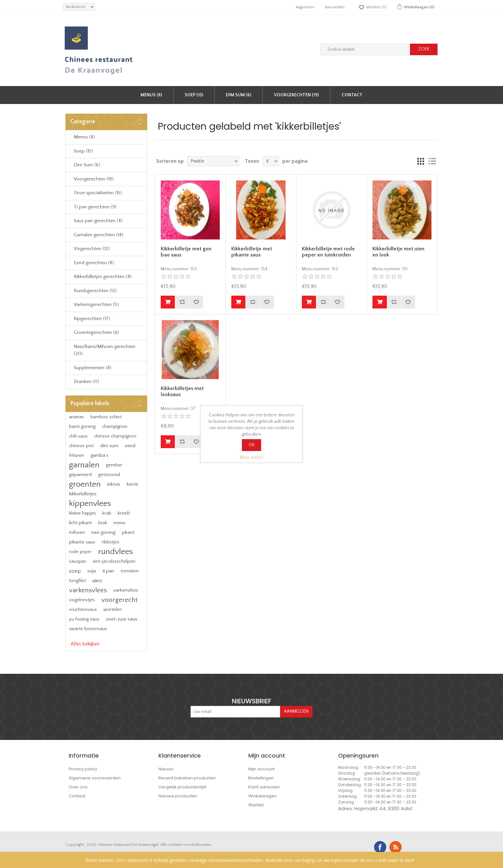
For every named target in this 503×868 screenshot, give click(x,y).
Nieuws (166, 769)
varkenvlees (126, 590)
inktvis (114, 484)
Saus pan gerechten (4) (98, 221)
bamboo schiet (106, 417)
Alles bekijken (85, 644)
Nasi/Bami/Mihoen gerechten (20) (105, 350)
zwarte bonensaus (88, 629)
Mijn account (261, 769)
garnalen (84, 465)
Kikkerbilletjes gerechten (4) (103, 277)
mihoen (77, 532)
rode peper (80, 552)
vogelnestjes (82, 600)
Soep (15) (194, 95)
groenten (85, 484)
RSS (396, 847)
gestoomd (109, 475)
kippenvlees (90, 503)
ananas (77, 417)
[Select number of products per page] (271, 161)
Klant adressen (264, 787)
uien (97, 581)
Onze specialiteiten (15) (98, 193)
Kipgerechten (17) (92, 319)
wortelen (113, 610)
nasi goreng (103, 532)
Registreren (305, 7)
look (103, 523)
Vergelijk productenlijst (182, 787)
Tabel (421, 161)
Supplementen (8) (93, 368)
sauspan (78, 561)
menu (119, 523)
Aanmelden (335, 7)
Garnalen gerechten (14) (98, 235)
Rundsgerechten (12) (95, 291)
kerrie (132, 484)
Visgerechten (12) (92, 249)
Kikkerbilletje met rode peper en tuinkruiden (328, 252)
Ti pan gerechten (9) (95, 207)
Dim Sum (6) (239, 95)
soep (75, 571)
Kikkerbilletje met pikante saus (252, 252)
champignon (115, 427)
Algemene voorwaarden (95, 778)
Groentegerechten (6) (96, 332)
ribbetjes (111, 542)
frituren (77, 455)
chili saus (78, 436)
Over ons (78, 787)
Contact (352, 95)
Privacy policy (83, 769)
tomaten (130, 571)
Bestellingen (261, 778)
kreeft (124, 513)
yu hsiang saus (84, 619)
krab (107, 513)
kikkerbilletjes (83, 494)
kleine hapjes (82, 513)
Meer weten (251, 457)
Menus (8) (151, 95)
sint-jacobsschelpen (114, 561)
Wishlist (256, 805)
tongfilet (77, 581)
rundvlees (115, 552)
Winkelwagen (263, 796)
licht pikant (80, 523)
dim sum (109, 446)
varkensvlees (88, 590)
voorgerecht (119, 600)
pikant (128, 533)
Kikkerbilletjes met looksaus (182, 391)
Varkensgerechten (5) (96, 304)
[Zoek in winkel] (365, 49)
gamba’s (99, 455)
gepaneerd (80, 475)
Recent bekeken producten (187, 778)
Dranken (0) (86, 382)
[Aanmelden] (235, 712)
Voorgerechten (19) (296, 95)
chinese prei (81, 446)
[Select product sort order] (213, 161)
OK (252, 445)
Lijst (432, 161)
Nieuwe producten (178, 796)
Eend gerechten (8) (94, 263)
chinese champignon (115, 436)
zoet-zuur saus (122, 619)
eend (130, 446)
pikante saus (82, 542)
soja (92, 571)
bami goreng (82, 426)
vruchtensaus (83, 610)
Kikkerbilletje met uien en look (398, 252)
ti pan (108, 571)
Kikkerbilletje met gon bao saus (186, 252)
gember (114, 465)
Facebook (380, 847)
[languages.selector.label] (79, 7)
